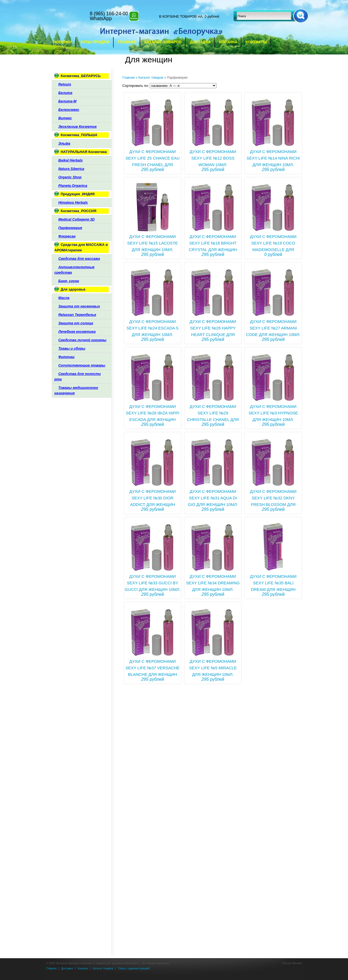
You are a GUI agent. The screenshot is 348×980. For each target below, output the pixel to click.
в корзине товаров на (181, 16)
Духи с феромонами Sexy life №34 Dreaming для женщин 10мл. (213, 583)
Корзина (228, 42)
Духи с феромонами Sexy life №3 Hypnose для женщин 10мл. (273, 413)
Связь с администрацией (133, 968)
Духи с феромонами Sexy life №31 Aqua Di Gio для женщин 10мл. (213, 498)
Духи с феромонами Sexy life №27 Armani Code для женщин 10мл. (273, 328)
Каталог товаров (163, 42)
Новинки (63, 42)
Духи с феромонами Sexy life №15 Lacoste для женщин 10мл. (153, 243)
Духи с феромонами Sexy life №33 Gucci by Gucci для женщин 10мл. (152, 583)
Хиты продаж (95, 42)
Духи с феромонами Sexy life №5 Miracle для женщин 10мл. (213, 668)
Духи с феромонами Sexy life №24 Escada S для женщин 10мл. (153, 328)
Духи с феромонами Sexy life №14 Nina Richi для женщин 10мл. (273, 158)
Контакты (256, 42)
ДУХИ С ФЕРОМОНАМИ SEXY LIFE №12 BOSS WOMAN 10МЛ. (213, 158)
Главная (127, 42)
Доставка (200, 42)
